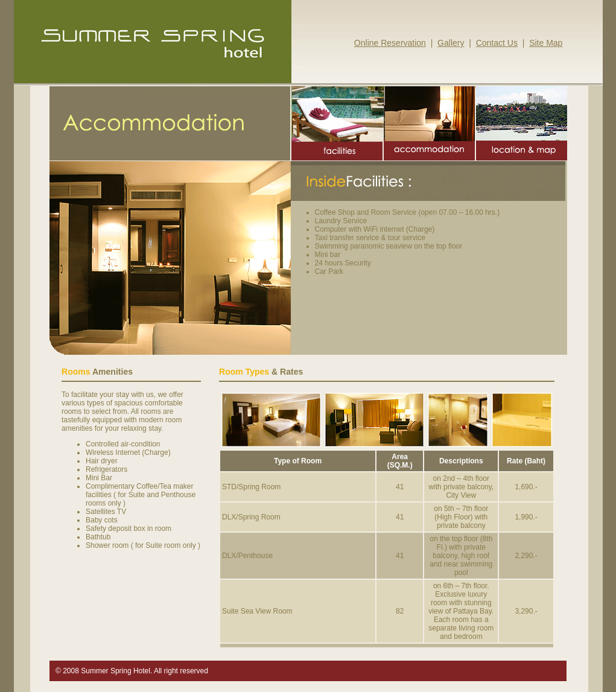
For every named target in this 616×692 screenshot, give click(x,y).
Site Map (546, 43)
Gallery (451, 43)
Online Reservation (390, 43)
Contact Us (497, 43)
